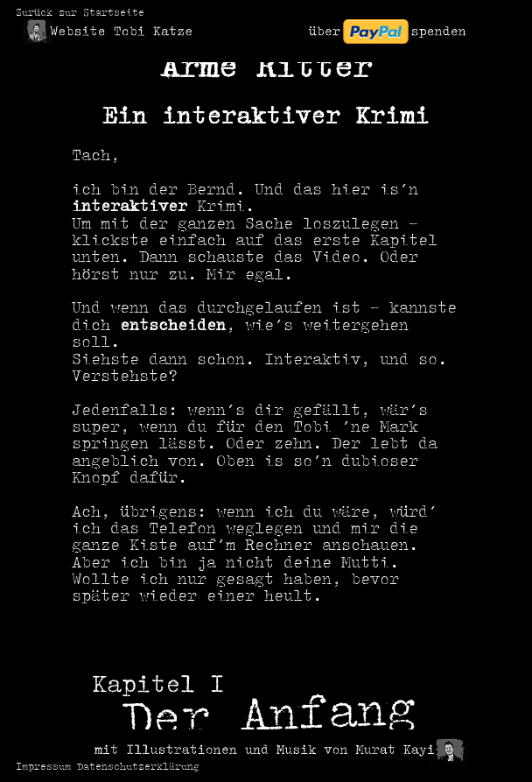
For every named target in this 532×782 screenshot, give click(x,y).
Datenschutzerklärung (138, 768)
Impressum (43, 768)
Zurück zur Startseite (80, 14)
